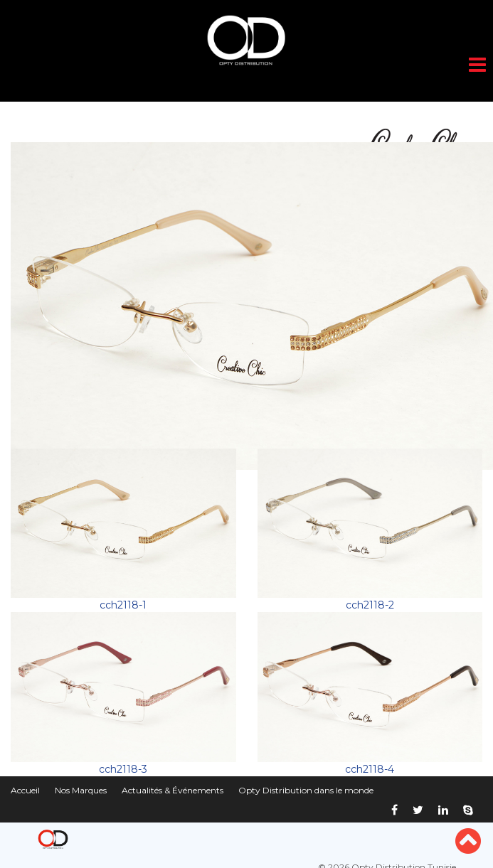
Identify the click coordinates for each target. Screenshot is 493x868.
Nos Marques (81, 790)
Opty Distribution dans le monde (306, 790)
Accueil (25, 790)
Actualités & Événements (173, 790)
